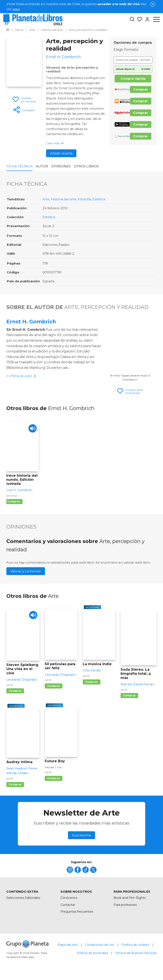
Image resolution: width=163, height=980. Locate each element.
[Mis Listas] (138, 19)
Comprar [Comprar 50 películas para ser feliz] (54, 689)
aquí (16, 9)
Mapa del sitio (68, 948)
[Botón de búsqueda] (132, 19)
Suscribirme (81, 839)
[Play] (32, 433)
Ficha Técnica (20, 166)
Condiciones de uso (100, 948)
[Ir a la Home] (8, 30)
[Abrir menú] (156, 19)
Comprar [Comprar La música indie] (92, 685)
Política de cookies (135, 948)
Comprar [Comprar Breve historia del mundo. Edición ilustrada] (14, 505)
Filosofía (84, 199)
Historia (11, 499)
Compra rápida (133, 79)
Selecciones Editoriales (23, 901)
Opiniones (61, 166)
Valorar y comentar (26, 575)
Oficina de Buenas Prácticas (136, 956)
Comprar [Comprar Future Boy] (54, 782)
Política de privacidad (92, 956)
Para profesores (125, 908)
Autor (42, 166)
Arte (46, 199)
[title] (70, 873)
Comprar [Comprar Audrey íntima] (15, 788)
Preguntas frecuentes (77, 915)
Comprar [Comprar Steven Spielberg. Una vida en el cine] (15, 694)
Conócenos (69, 901)
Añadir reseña (61, 153)
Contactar (68, 908)
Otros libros (86, 166)
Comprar (141, 89)
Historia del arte (64, 199)
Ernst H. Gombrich (31, 322)
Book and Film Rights (130, 901)
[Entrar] (146, 19)
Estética (99, 199)
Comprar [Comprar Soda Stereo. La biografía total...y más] (129, 699)
